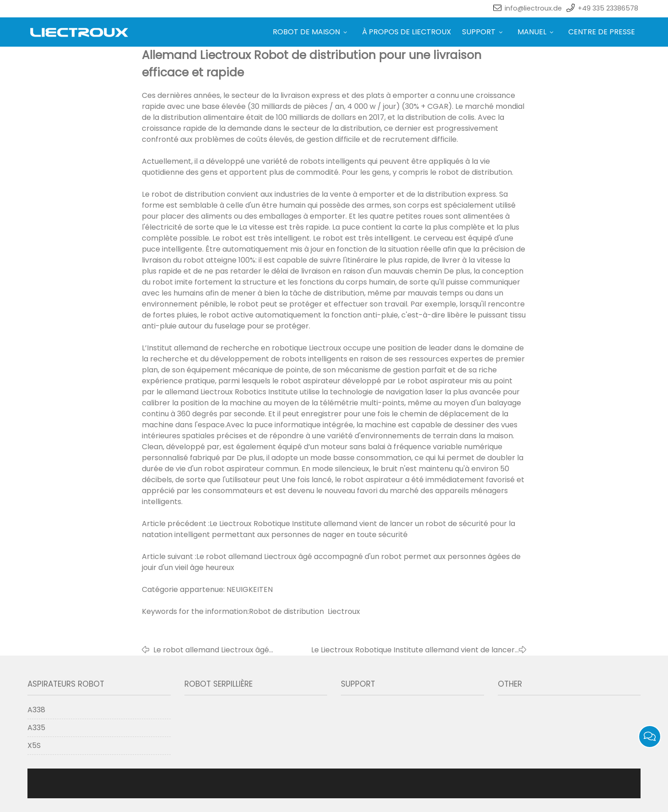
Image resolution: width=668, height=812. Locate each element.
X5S (34, 745)
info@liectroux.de (533, 8)
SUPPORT (484, 32)
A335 (36, 728)
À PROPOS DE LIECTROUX (407, 32)
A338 (36, 710)
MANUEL (537, 32)
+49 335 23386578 (608, 8)
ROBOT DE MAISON (312, 32)
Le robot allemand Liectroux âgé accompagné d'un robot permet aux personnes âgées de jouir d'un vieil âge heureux (222, 650)
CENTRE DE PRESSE (602, 32)
